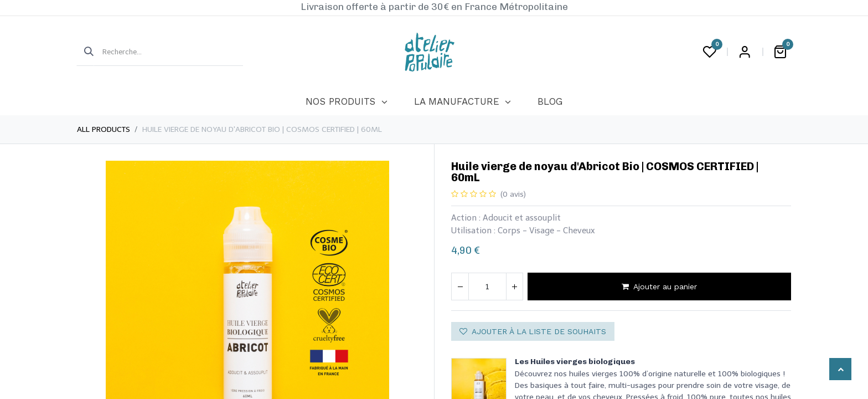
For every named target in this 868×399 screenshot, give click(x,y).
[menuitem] (346, 102)
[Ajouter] (514, 287)
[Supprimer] (460, 287)
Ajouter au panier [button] (659, 287)
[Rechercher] (85, 52)
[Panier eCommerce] (780, 52)
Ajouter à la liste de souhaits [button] (533, 331)
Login (745, 52)
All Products (104, 129)
